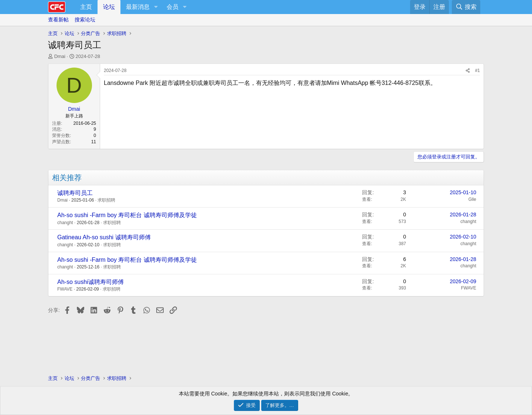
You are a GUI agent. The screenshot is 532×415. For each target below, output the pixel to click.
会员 (173, 7)
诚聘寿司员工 (75, 193)
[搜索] (466, 7)
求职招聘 (106, 200)
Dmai (60, 56)
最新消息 (138, 7)
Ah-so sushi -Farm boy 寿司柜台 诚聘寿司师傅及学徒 (127, 215)
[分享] (468, 71)
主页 (86, 7)
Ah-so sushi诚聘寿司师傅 (91, 282)
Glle (472, 199)
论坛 (109, 7)
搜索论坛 (85, 20)
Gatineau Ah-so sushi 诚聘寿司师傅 (104, 237)
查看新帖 (58, 20)
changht (65, 223)
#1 (478, 71)
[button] (156, 7)
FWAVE (65, 289)
